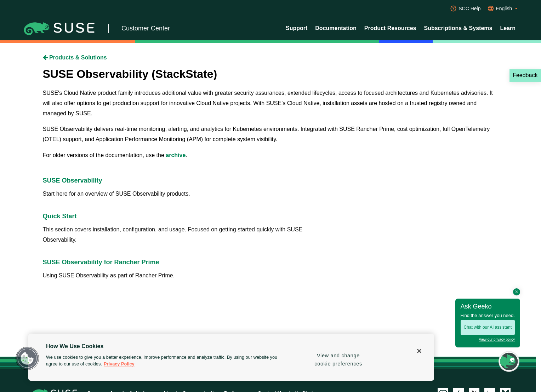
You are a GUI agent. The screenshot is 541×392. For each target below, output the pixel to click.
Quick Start (60, 216)
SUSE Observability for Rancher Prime (101, 262)
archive (176, 155)
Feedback (525, 75)
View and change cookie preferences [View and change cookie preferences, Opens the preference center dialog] (338, 360)
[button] (27, 358)
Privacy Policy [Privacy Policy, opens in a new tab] (119, 364)
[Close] (419, 351)
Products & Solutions (75, 57)
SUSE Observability (73, 180)
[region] (231, 357)
